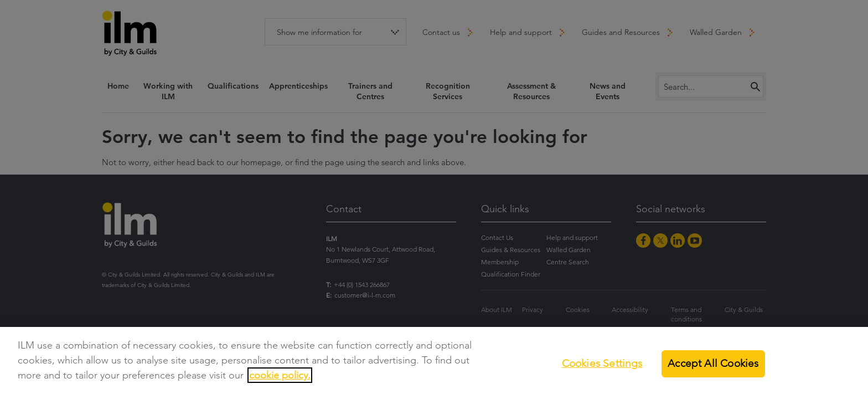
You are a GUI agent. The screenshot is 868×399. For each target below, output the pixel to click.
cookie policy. (280, 375)
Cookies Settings (602, 363)
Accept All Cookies (713, 363)
